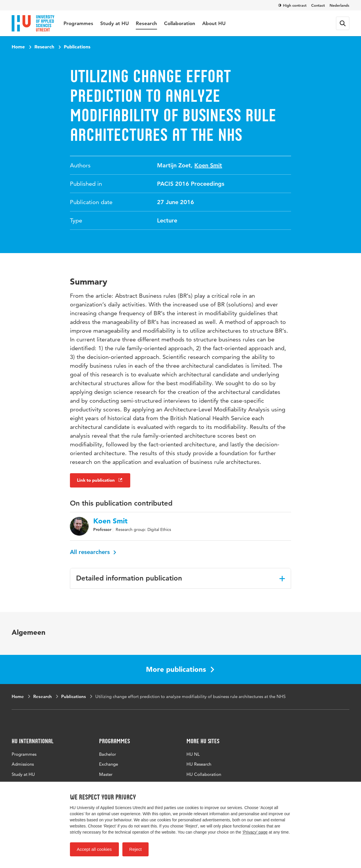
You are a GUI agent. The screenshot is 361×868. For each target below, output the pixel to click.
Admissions (23, 764)
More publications (180, 669)
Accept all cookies (94, 849)
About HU (214, 23)
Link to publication (100, 480)
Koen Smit (208, 165)
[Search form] (343, 23)
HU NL (193, 754)
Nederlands (339, 5)
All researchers (93, 552)
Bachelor (108, 754)
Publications (77, 47)
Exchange (109, 764)
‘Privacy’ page (255, 832)
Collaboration (180, 23)
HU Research (199, 764)
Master (106, 774)
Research (146, 23)
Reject (136, 849)
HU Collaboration (204, 774)
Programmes (78, 23)
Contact (318, 5)
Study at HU (115, 23)
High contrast (292, 5)
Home (18, 47)
